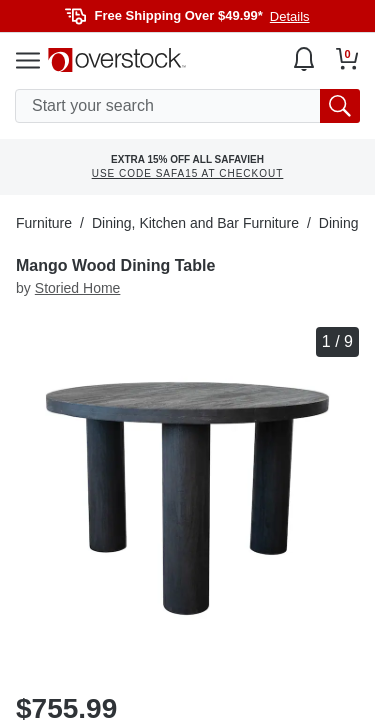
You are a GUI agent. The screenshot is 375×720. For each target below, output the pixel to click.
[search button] (340, 106)
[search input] (187, 106)
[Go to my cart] (347, 59)
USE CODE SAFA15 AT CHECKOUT (188, 173)
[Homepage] (117, 60)
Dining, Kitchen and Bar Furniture (195, 223)
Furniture (44, 223)
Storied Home (78, 288)
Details (290, 16)
